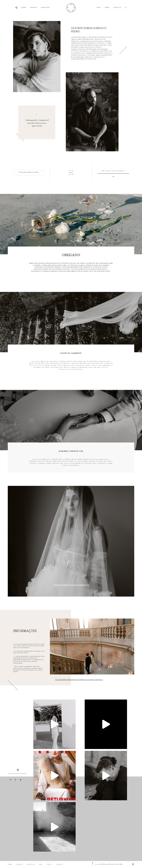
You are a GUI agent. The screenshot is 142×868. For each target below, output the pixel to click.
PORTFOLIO (45, 8)
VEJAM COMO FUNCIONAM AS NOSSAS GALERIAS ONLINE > (79, 680)
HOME (24, 8)
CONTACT (117, 8)
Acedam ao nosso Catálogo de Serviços (71, 585)
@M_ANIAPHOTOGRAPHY (18, 771)
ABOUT (107, 8)
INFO (99, 8)
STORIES (34, 8)
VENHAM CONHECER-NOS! (29, 172)
